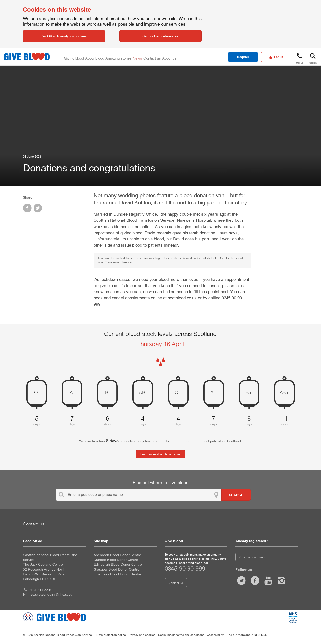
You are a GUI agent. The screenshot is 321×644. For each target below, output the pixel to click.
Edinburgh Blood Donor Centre (118, 564)
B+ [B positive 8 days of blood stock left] (249, 392)
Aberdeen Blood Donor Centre (117, 555)
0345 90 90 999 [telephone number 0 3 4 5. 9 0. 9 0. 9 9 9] (185, 568)
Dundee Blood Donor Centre (116, 560)
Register (243, 57)
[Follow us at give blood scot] (242, 581)
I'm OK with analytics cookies (64, 36)
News (141, 57)
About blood (97, 57)
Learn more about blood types (160, 454)
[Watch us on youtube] (268, 581)
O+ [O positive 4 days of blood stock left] (178, 392)
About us (175, 57)
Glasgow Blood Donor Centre (117, 569)
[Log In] (276, 57)
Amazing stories (122, 57)
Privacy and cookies (142, 635)
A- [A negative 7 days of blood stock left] (72, 392)
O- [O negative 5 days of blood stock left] (37, 392)
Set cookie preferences (160, 36)
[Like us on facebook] (255, 581)
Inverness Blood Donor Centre (117, 574)
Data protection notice (111, 635)
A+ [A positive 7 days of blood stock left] (214, 392)
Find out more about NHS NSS (247, 635)
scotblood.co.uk (182, 298)
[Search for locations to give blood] (236, 495)
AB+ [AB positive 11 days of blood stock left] (284, 392)
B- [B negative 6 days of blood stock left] (107, 392)
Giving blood (75, 57)
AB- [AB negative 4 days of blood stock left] (143, 392)
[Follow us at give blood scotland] (282, 581)
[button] (300, 58)
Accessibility (215, 635)
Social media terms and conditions (181, 635)
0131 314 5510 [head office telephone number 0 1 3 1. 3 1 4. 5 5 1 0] (40, 590)
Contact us (157, 57)
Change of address (252, 557)
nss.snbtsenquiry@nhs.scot (50, 594)
